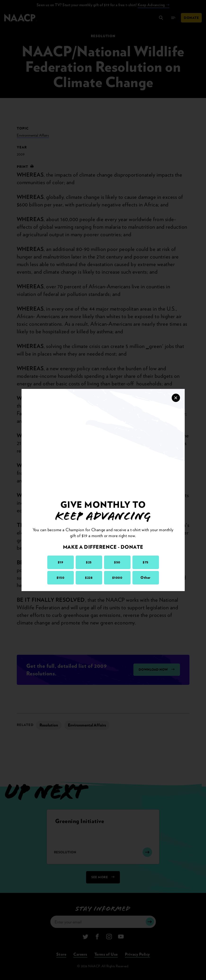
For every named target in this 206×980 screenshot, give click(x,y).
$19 (61, 562)
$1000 (117, 578)
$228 (89, 578)
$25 (89, 562)
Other (146, 578)
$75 (146, 562)
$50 (117, 562)
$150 (60, 578)
